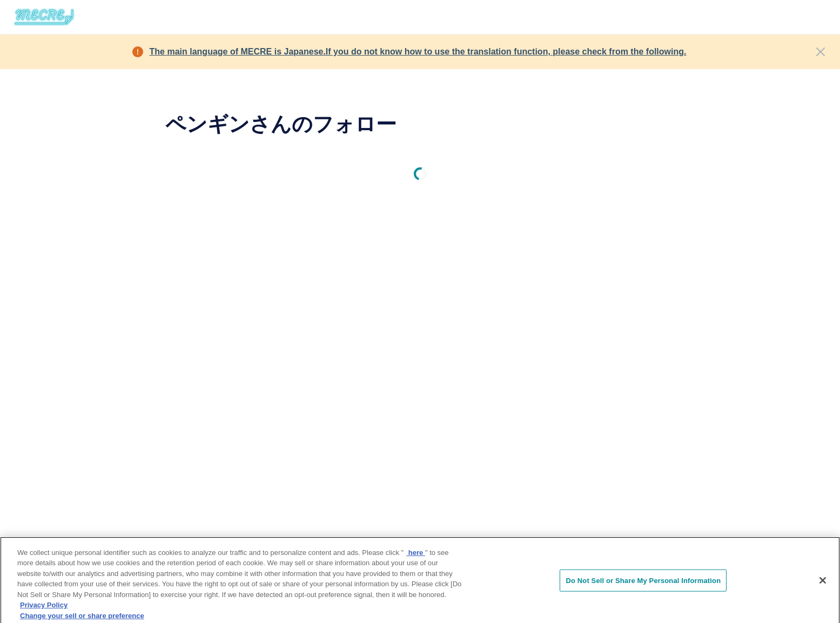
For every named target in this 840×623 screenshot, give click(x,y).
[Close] (821, 52)
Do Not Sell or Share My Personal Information (643, 583)
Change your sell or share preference (82, 618)
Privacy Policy (44, 608)
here (416, 555)
